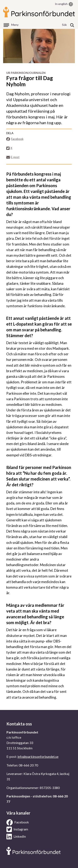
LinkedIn (16, 837)
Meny (15, 25)
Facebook (15, 139)
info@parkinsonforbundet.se (38, 756)
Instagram (17, 829)
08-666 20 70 (28, 765)
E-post (13, 157)
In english (61, 4)
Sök (64, 25)
